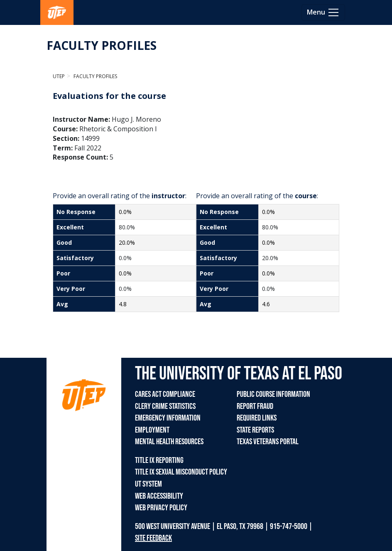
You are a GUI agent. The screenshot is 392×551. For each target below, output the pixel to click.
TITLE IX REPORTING (159, 460)
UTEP (59, 76)
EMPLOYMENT (152, 430)
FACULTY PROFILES (102, 45)
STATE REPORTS (255, 430)
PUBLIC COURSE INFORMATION (273, 394)
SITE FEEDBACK (153, 538)
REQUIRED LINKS (257, 418)
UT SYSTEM (148, 484)
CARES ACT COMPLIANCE (165, 394)
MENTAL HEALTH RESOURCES (169, 442)
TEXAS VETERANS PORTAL (268, 442)
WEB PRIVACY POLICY (161, 508)
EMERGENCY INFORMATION (168, 418)
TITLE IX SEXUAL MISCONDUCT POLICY (181, 472)
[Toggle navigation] (323, 12)
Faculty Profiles (95, 76)
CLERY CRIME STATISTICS (165, 406)
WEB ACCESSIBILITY (159, 496)
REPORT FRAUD (255, 406)
